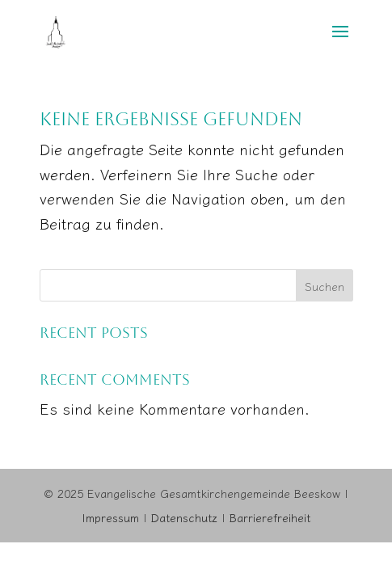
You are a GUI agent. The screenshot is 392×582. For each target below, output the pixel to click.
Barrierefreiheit (270, 517)
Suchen (325, 286)
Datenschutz (184, 517)
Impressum (110, 517)
